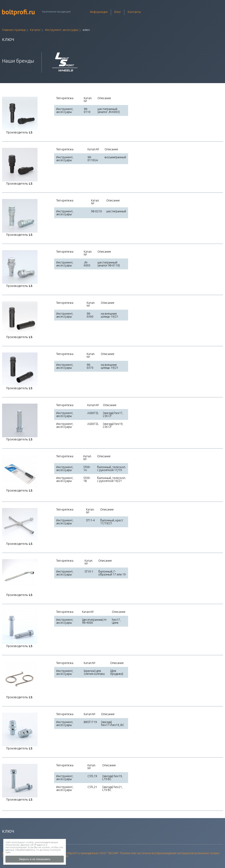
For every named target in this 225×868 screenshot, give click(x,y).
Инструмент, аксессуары (62, 30)
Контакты (134, 12)
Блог (118, 12)
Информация (99, 12)
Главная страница (14, 30)
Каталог (35, 30)
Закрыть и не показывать (35, 859)
